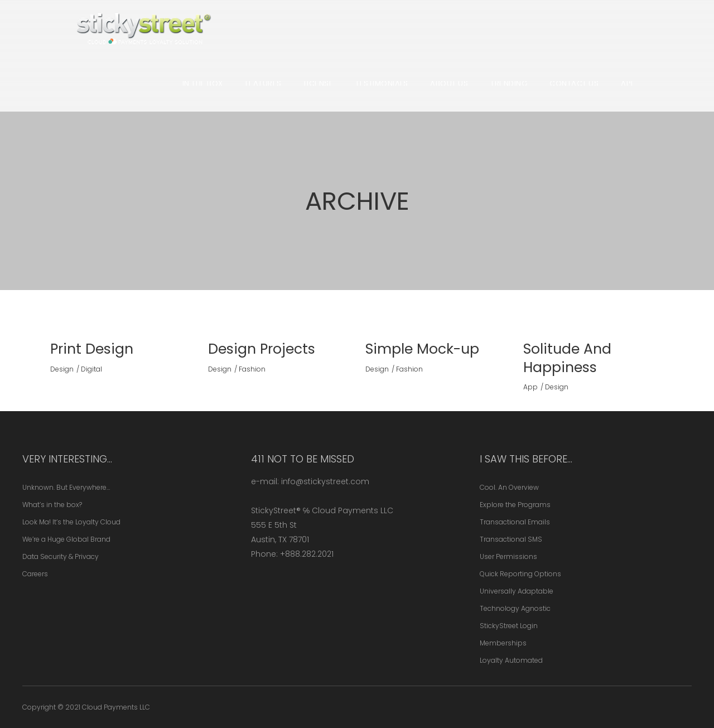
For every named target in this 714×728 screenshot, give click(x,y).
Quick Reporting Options (520, 574)
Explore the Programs (515, 505)
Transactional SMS (511, 539)
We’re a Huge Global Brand (66, 539)
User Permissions (508, 556)
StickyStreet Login (509, 626)
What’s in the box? (52, 505)
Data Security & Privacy (61, 556)
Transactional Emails (515, 522)
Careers (35, 574)
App (530, 387)
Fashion (252, 369)
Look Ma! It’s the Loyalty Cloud (71, 522)
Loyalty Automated (511, 660)
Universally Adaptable (517, 591)
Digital (91, 369)
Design (62, 369)
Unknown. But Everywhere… (66, 487)
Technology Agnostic (515, 608)
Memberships (503, 643)
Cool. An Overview (509, 487)
